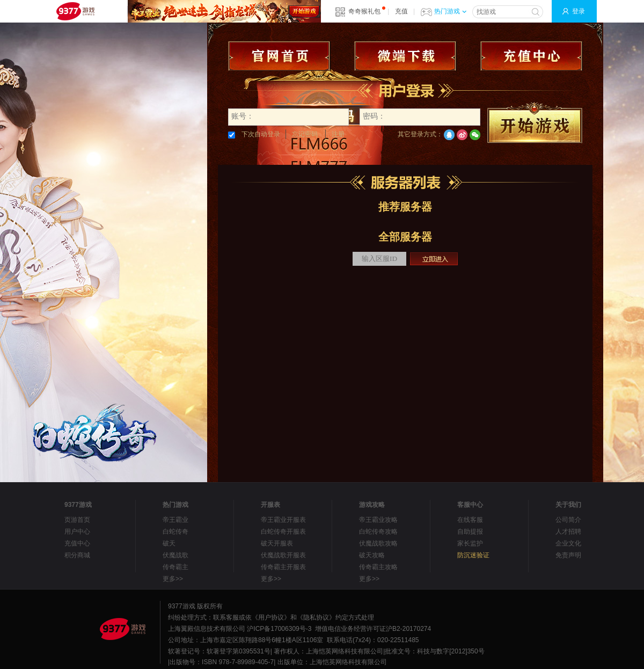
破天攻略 (372, 555)
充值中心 (77, 543)
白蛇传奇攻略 (378, 532)
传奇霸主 (175, 567)
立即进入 (434, 259)
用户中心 (77, 532)
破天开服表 (277, 543)
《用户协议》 (271, 617)
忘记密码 (305, 134)
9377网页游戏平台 (75, 11)
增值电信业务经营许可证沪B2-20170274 (373, 629)
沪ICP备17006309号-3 (279, 629)
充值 (401, 11)
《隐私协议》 (316, 617)
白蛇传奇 (175, 532)
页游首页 (77, 520)
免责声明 (568, 555)
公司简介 (568, 520)
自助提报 (470, 532)
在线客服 (470, 520)
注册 (338, 134)
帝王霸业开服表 (283, 520)
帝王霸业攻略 (378, 520)
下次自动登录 (254, 134)
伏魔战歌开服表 (283, 555)
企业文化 (568, 543)
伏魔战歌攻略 (378, 543)
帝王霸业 (175, 520)
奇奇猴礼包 (364, 11)
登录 (579, 11)
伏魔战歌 (175, 555)
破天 (169, 543)
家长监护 (470, 543)
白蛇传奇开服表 (283, 532)
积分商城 (77, 555)
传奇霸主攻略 (378, 567)
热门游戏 (450, 11)
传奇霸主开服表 (283, 567)
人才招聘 (568, 532)
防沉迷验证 (473, 555)
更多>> (173, 579)
